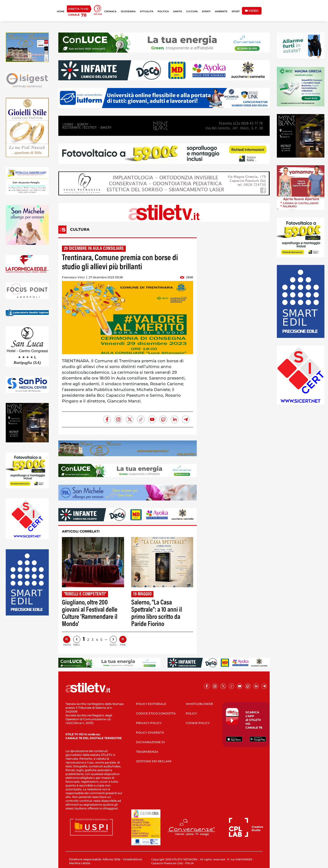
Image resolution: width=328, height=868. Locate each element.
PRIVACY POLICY (149, 723)
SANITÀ (178, 11)
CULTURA (192, 11)
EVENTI (206, 11)
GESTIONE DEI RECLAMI (154, 761)
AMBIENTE (221, 11)
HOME (61, 11)
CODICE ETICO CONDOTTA (156, 713)
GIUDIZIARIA (128, 11)
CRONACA (110, 11)
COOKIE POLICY (198, 723)
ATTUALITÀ (147, 11)
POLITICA (163, 11)
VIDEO (252, 11)
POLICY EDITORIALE (151, 704)
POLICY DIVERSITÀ (150, 733)
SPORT (236, 11)
